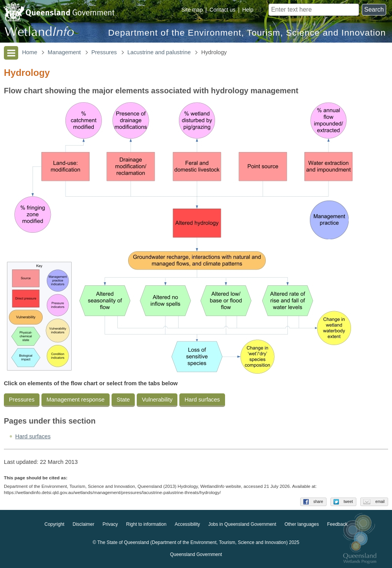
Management (64, 52)
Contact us (223, 10)
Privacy (110, 525)
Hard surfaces (202, 400)
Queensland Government (196, 555)
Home (30, 52)
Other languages (302, 525)
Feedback (338, 525)
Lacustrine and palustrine (159, 52)
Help (248, 10)
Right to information (146, 525)
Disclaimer (83, 525)
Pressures (104, 52)
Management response (76, 400)
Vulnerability (157, 400)
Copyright (54, 525)
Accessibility (187, 525)
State (123, 400)
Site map (192, 10)
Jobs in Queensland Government (242, 525)
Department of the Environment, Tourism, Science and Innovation (247, 33)
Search (374, 9)
